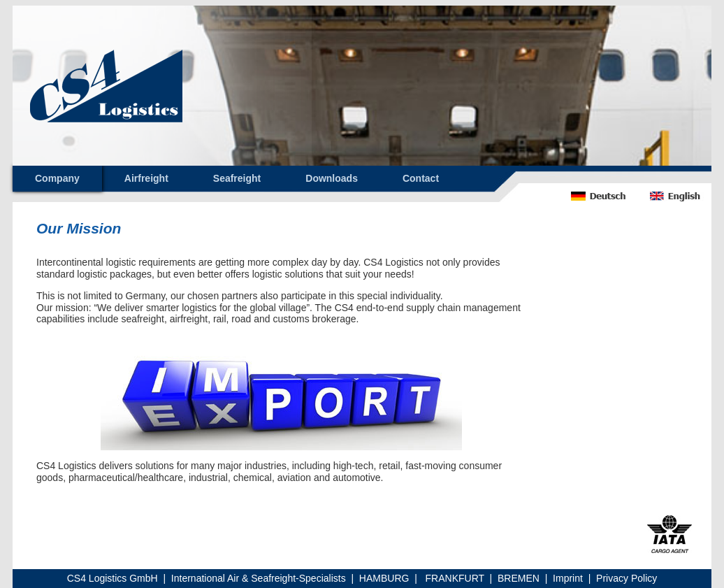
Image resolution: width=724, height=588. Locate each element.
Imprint (568, 578)
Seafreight (237, 178)
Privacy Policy (627, 578)
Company (57, 178)
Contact (421, 178)
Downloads (332, 178)
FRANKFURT (455, 578)
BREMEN (519, 578)
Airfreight (146, 178)
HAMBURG (384, 578)
